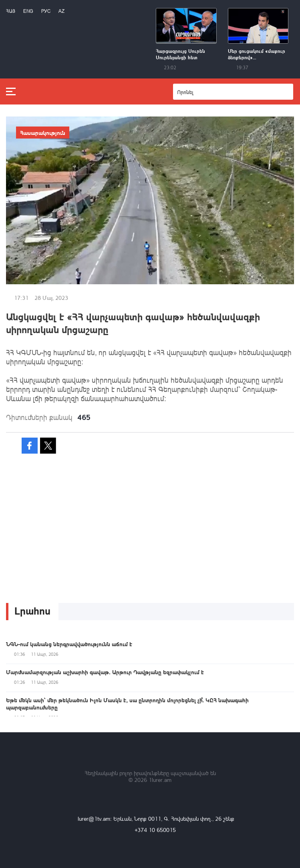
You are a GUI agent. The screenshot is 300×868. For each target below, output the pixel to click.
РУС (46, 11)
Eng (28, 11)
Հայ (11, 11)
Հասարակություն (43, 133)
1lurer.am (160, 780)
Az (61, 11)
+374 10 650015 (155, 830)
